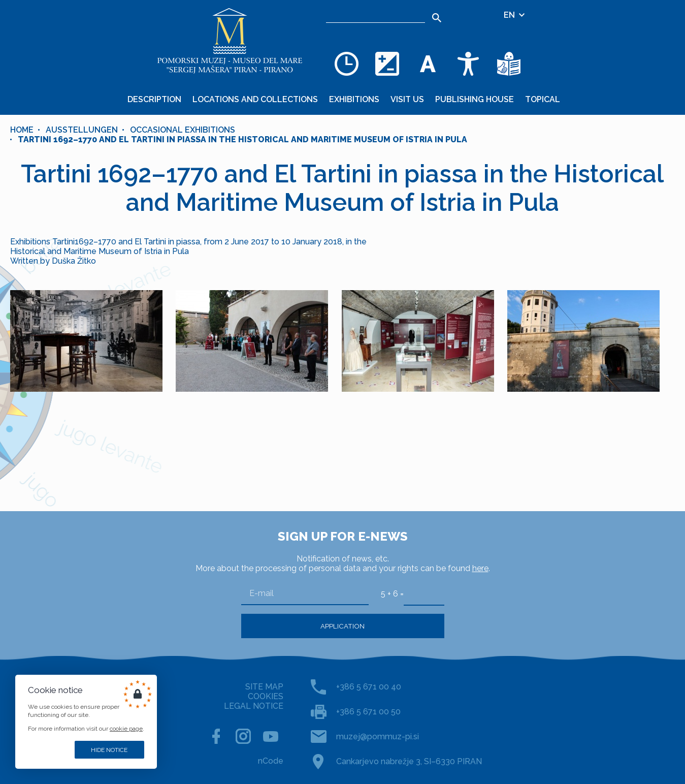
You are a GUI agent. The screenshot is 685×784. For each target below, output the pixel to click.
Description (154, 99)
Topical (543, 99)
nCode (271, 761)
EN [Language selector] (515, 15)
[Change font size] (428, 64)
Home (22, 130)
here (480, 568)
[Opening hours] (346, 64)
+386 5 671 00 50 (368, 712)
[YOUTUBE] (271, 736)
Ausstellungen (82, 130)
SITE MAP (264, 687)
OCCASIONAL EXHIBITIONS (183, 130)
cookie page (126, 729)
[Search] (376, 15)
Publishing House (475, 99)
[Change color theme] (387, 64)
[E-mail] (305, 594)
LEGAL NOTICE (254, 706)
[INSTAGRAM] (243, 736)
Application (343, 626)
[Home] (230, 41)
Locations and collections (255, 99)
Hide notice (109, 750)
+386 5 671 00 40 (369, 687)
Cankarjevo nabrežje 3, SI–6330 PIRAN (409, 761)
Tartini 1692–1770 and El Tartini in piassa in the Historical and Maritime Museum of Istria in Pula (242, 139)
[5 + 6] (424, 593)
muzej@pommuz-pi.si (378, 736)
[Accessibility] (468, 64)
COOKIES (266, 696)
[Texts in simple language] (509, 64)
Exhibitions (354, 99)
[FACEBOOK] (216, 736)
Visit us (407, 99)
